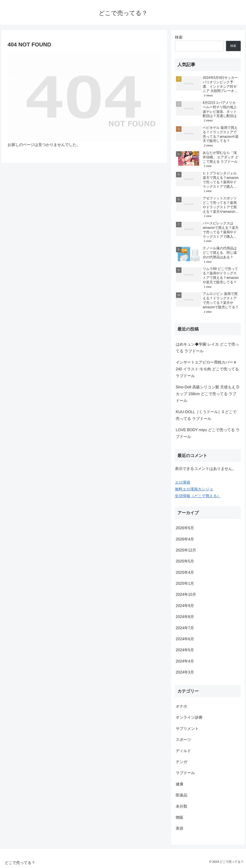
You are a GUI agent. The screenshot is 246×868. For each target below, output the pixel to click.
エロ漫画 (183, 482)
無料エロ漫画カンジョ (194, 489)
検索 (179, 37)
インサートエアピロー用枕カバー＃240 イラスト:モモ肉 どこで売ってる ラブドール (207, 369)
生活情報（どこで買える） (198, 496)
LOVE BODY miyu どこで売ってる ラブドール (208, 433)
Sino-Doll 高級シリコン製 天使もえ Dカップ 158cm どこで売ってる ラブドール (207, 394)
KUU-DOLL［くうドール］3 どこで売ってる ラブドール (206, 415)
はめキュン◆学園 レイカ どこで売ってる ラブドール (207, 348)
